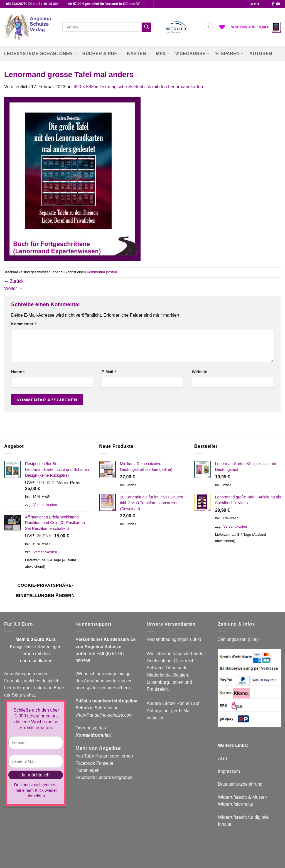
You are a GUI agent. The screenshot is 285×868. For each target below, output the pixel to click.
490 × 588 (84, 87)
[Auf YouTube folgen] (278, 4)
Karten (138, 54)
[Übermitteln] (146, 27)
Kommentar (24, 324)
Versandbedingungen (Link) (174, 639)
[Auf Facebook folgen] (273, 4)
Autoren (261, 54)
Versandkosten (45, 505)
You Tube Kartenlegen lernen (104, 756)
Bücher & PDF (102, 54)
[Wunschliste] (222, 27)
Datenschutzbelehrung (240, 784)
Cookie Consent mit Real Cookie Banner (40, 865)
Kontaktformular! (94, 735)
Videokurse (192, 54)
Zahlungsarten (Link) (238, 639)
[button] (208, 27)
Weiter (13, 288)
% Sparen (229, 54)
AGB (223, 758)
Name (18, 372)
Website (199, 372)
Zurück (14, 281)
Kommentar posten (102, 272)
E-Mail (109, 372)
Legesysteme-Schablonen (40, 54)
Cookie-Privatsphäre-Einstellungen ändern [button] (45, 590)
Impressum (229, 771)
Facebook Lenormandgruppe (104, 777)
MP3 (162, 54)
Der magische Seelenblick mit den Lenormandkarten (151, 87)
